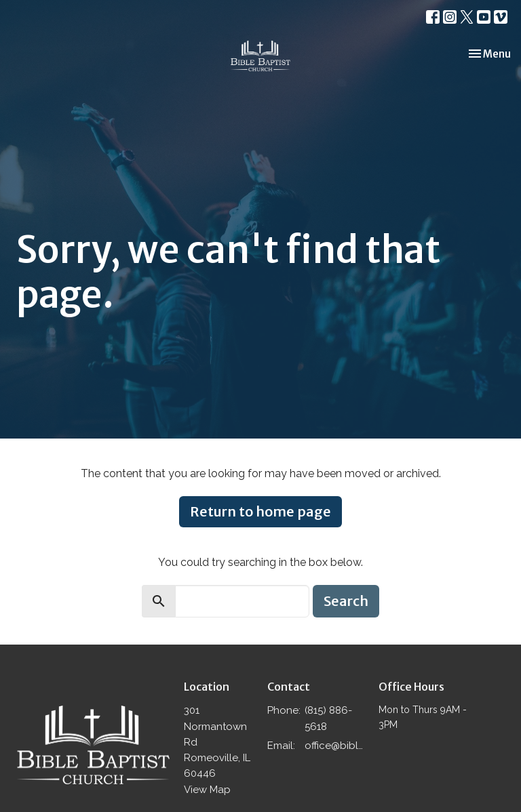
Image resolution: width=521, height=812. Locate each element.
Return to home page (260, 511)
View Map (207, 790)
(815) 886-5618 (328, 718)
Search (346, 601)
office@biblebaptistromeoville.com (335, 746)
